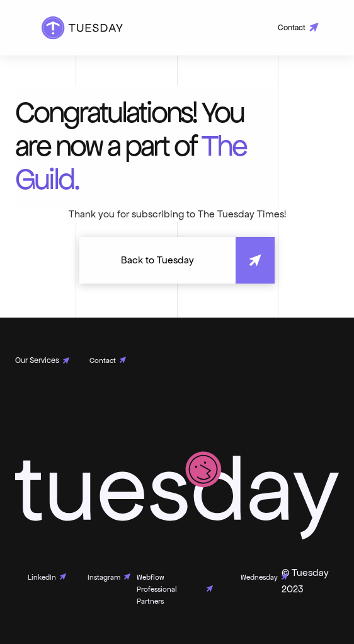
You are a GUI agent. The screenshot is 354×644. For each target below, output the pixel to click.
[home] (79, 28)
